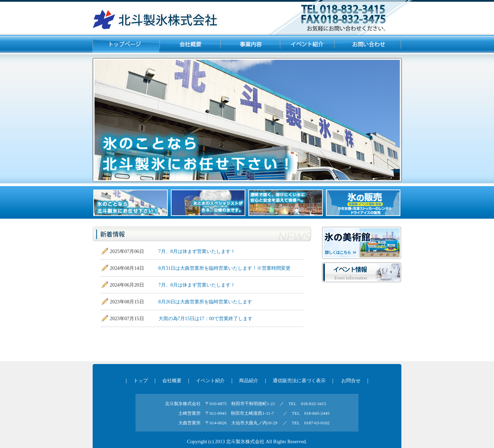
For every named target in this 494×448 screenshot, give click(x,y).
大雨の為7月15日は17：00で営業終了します (205, 318)
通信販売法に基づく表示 (299, 380)
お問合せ (351, 380)
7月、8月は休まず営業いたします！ (197, 251)
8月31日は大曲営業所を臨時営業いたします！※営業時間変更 (225, 268)
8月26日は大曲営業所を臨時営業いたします (205, 302)
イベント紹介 (210, 380)
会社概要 (172, 380)
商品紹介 (249, 380)
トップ (141, 380)
